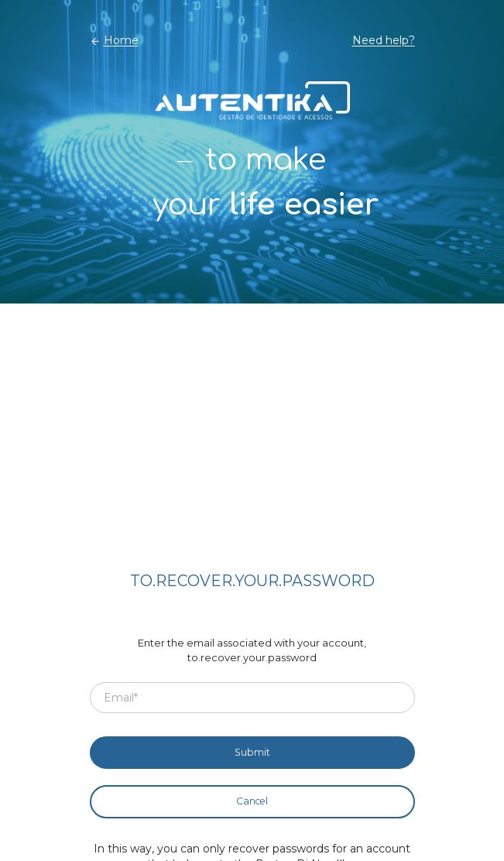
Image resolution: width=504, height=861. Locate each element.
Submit (252, 752)
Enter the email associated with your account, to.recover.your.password (252, 650)
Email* (121, 697)
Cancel (252, 801)
